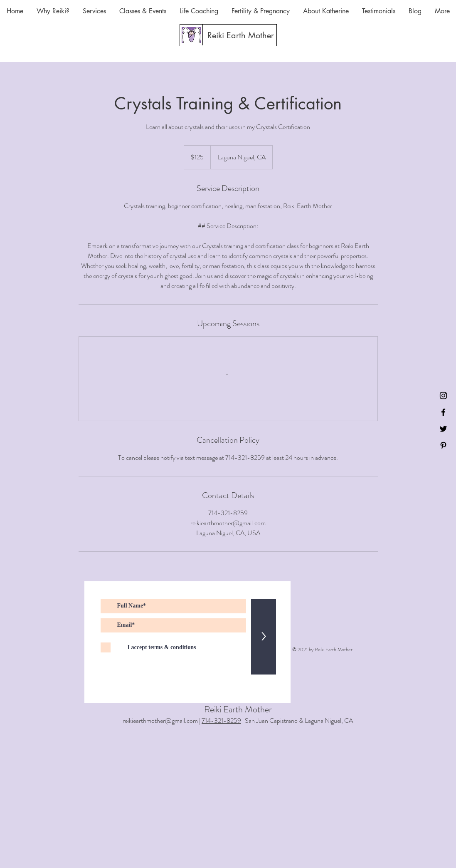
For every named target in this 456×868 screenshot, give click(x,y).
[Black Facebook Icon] (443, 412)
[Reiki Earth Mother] (241, 35)
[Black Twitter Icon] (443, 429)
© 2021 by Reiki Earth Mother (322, 650)
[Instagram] (443, 396)
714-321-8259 (221, 720)
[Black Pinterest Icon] (443, 445)
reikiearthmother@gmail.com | (162, 720)
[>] (264, 637)
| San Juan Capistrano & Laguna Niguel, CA (297, 720)
